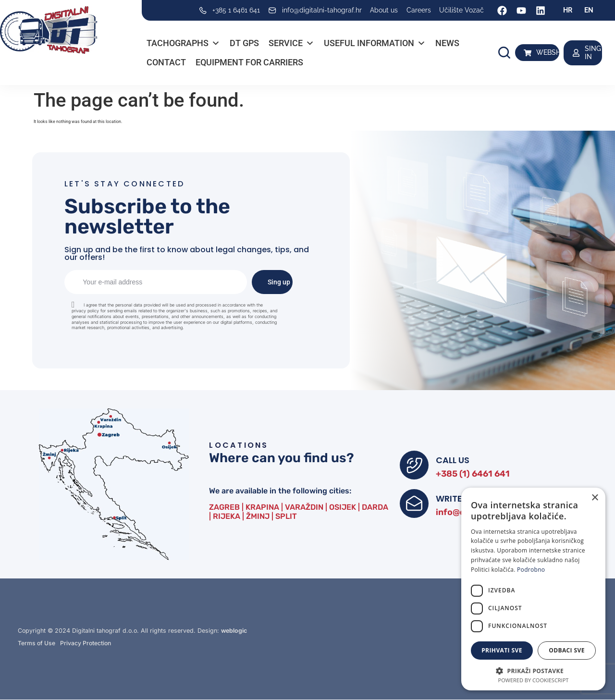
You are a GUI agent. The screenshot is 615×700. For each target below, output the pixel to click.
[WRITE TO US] (414, 504)
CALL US (453, 460)
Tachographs (183, 43)
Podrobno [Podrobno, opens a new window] (531, 570)
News (447, 43)
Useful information (375, 43)
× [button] (595, 498)
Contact (166, 62)
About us (384, 10)
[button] (504, 53)
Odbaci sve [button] (567, 650)
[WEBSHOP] (528, 53)
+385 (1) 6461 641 (473, 473)
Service (291, 43)
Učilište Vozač (461, 10)
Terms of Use (37, 644)
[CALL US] (414, 465)
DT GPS (244, 43)
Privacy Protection (87, 644)
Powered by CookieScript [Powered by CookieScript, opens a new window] (534, 680)
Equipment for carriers (249, 62)
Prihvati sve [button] (502, 650)
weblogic (234, 631)
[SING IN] (576, 53)
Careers (419, 10)
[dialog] (533, 589)
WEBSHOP (553, 52)
